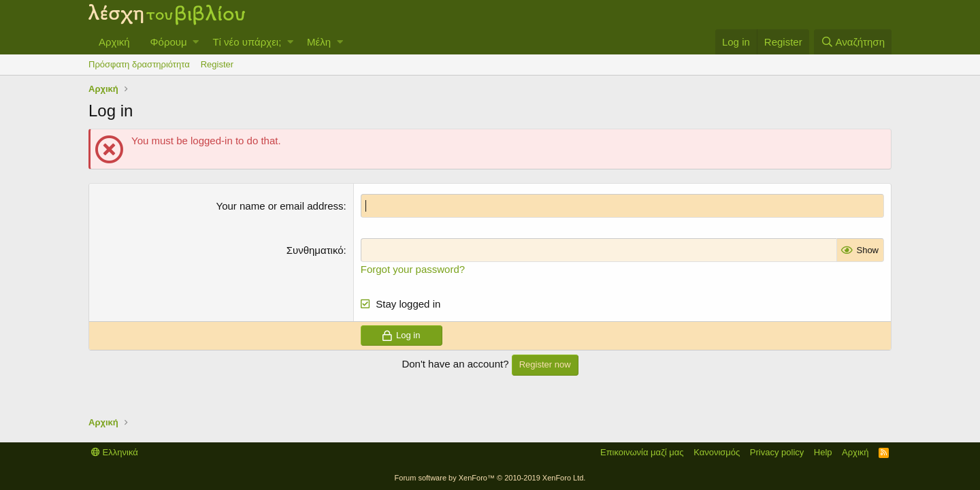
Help (823, 452)
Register (217, 64)
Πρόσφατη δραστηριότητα (139, 64)
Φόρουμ (169, 42)
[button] (196, 42)
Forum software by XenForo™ (490, 478)
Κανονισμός (717, 452)
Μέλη (319, 42)
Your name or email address (280, 206)
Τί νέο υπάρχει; (247, 42)
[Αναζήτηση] (853, 42)
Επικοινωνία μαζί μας (642, 452)
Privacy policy (777, 452)
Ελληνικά (115, 452)
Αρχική (114, 42)
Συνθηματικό (315, 250)
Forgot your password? (413, 269)
